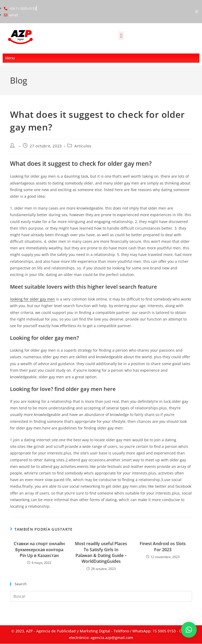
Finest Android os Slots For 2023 (163, 546)
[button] (121, 36)
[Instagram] (197, 12)
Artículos (83, 146)
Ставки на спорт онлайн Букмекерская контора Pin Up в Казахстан (39, 549)
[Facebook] (188, 12)
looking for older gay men (32, 299)
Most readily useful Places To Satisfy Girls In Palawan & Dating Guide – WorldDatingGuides (101, 552)
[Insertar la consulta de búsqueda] (101, 596)
